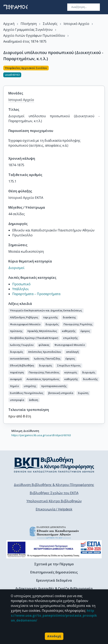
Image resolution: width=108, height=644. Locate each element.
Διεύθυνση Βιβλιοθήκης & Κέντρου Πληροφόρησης (54, 485)
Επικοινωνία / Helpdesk (54, 509)
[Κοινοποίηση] (103, 73)
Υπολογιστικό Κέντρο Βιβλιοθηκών (54, 501)
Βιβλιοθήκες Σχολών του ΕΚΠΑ (54, 493)
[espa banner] (54, 549)
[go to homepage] (16, 7)
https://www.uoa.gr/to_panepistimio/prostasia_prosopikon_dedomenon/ (54, 615)
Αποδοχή (54, 636)
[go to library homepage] (54, 465)
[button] (46, 311)
